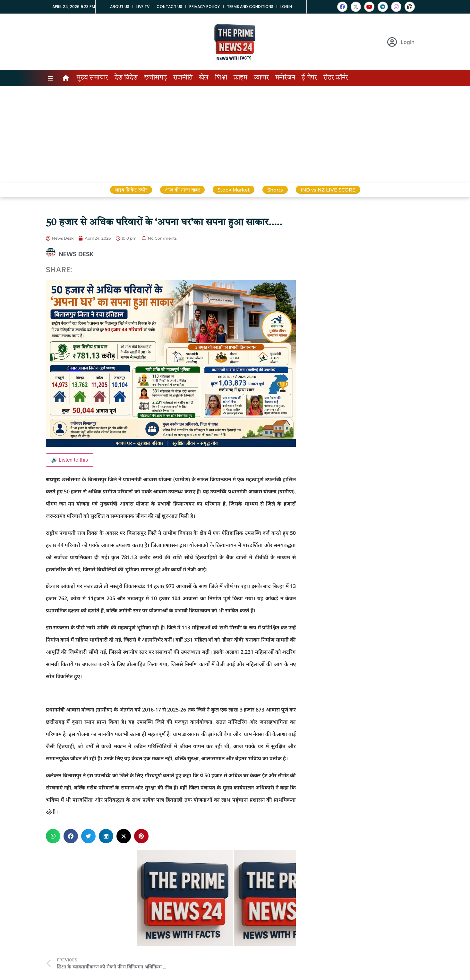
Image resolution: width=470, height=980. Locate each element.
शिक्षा (221, 78)
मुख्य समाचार (92, 78)
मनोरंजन (285, 78)
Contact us (169, 7)
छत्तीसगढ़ (155, 78)
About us (120, 7)
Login (286, 7)
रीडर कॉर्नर (336, 78)
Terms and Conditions (250, 7)
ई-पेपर (309, 78)
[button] (53, 836)
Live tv (143, 7)
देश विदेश (126, 78)
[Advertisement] (235, 134)
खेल (204, 78)
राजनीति (183, 78)
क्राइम (240, 78)
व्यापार (261, 78)
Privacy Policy (205, 7)
